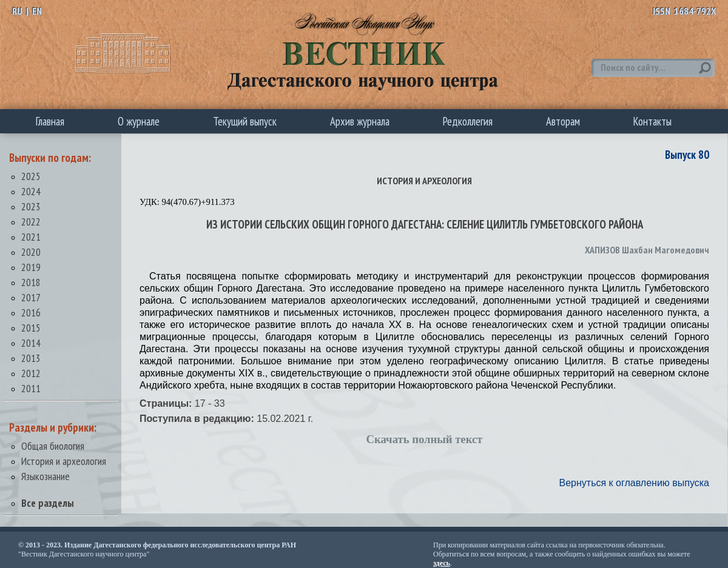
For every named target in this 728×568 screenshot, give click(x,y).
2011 (31, 388)
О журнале (139, 121)
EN (37, 11)
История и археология (64, 461)
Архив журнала (360, 121)
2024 (31, 191)
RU (17, 11)
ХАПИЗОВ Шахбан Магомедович (647, 250)
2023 (31, 206)
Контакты (652, 121)
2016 (31, 312)
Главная (50, 121)
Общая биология (53, 446)
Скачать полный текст (425, 439)
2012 (31, 373)
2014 (31, 343)
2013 (31, 358)
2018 (31, 282)
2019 (31, 267)
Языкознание (45, 476)
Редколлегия (468, 121)
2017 (31, 297)
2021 (31, 237)
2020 (31, 252)
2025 (31, 176)
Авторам (563, 121)
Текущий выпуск (245, 121)
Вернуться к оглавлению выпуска (634, 483)
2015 (31, 328)
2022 (31, 222)
